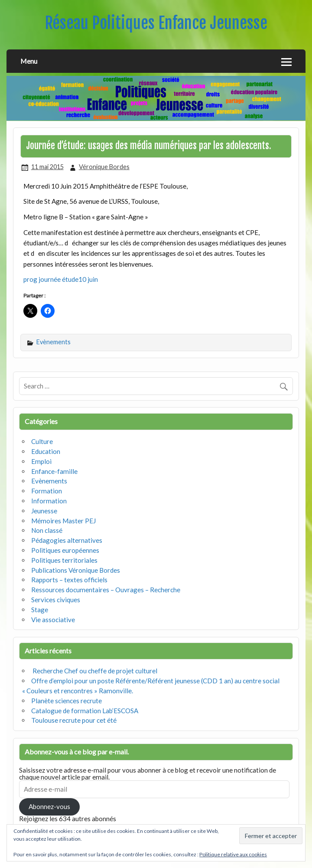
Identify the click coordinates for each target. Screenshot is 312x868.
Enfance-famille (54, 471)
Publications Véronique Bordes (76, 570)
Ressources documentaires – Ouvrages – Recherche (106, 590)
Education (46, 451)
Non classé (47, 530)
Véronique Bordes (104, 167)
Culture (42, 441)
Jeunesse (44, 511)
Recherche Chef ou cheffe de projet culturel (94, 671)
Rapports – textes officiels (69, 580)
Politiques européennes (65, 550)
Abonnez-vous (49, 806)
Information (49, 501)
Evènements (54, 342)
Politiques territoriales (64, 560)
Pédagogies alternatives (67, 540)
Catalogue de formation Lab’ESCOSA (85, 711)
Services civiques (56, 600)
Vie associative (53, 620)
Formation (47, 491)
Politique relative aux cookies (233, 854)
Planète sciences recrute (67, 701)
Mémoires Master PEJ (63, 521)
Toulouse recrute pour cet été (74, 720)
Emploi (41, 461)
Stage (40, 610)
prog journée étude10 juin (61, 279)
